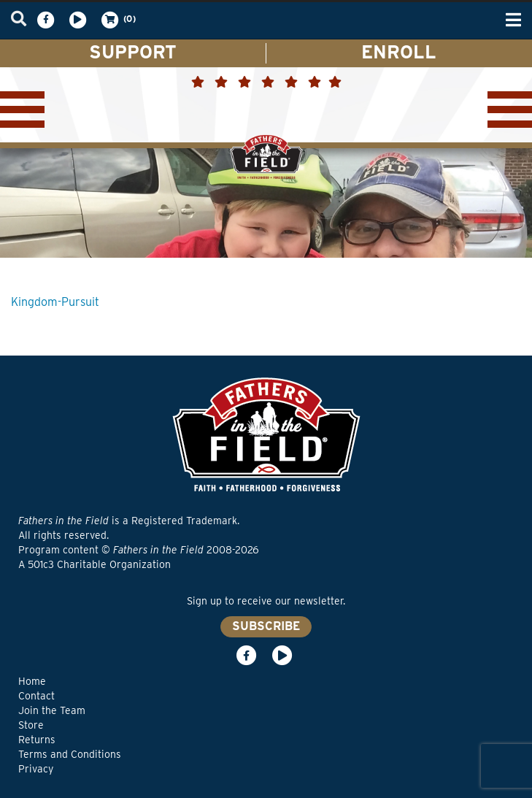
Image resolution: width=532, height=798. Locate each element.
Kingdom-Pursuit (55, 302)
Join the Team (52, 710)
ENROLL (399, 52)
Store (31, 725)
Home (32, 681)
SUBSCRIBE (266, 626)
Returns (37, 740)
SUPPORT (133, 52)
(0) (117, 20)
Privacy (36, 769)
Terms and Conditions (70, 754)
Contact (36, 696)
